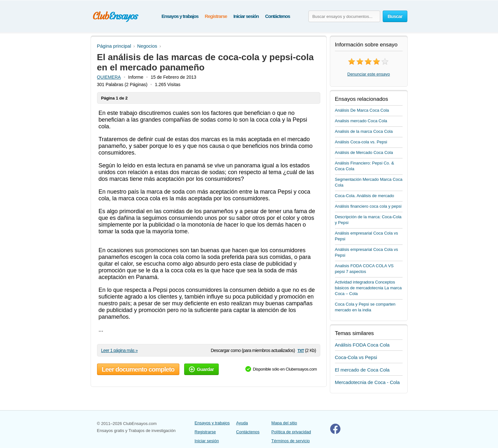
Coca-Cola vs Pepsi (356, 357)
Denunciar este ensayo (369, 74)
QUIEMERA (109, 77)
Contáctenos (278, 16)
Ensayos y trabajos (180, 16)
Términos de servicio (290, 441)
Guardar (201, 369)
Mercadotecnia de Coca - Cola (367, 382)
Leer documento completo (138, 369)
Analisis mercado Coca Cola (361, 121)
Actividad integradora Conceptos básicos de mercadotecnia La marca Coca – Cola (368, 288)
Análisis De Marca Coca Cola (362, 110)
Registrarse (216, 16)
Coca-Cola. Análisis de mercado (365, 196)
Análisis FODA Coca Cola (362, 345)
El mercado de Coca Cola (362, 370)
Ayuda (242, 423)
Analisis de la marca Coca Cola (364, 131)
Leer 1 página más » (119, 350)
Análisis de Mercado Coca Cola (364, 152)
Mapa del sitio (284, 423)
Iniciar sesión (246, 16)
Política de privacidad (291, 432)
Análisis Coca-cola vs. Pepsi (361, 142)
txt (301, 350)
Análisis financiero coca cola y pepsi (368, 206)
